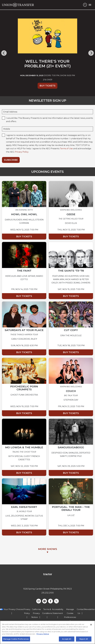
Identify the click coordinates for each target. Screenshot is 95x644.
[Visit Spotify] (45, 601)
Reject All (84, 640)
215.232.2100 (48, 593)
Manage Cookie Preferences (70, 613)
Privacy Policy (22, 152)
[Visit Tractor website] (48, 574)
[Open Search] (85, 5)
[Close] (91, 625)
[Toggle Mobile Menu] (90, 5)
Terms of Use (66, 149)
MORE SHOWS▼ (48, 551)
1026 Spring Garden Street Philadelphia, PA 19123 (47, 589)
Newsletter (90, 609)
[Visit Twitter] (56, 601)
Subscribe (11, 160)
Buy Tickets (47, 86)
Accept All (67, 640)
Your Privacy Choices (13, 609)
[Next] (91, 53)
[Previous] (4, 53)
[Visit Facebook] (50, 601)
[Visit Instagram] (39, 601)
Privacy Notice (43, 635)
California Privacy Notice (36, 613)
